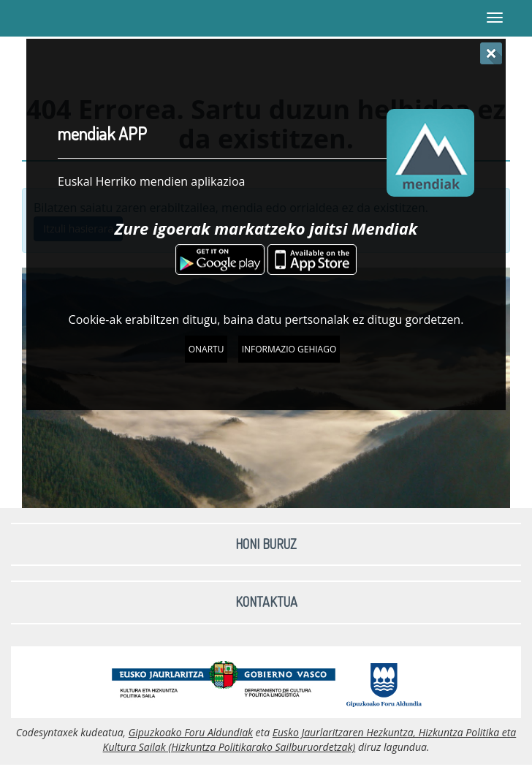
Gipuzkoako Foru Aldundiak (191, 732)
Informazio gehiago (289, 349)
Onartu (206, 349)
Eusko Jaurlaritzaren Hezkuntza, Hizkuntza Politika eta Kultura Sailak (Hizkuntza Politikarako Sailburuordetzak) (310, 740)
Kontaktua (266, 602)
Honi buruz (266, 544)
